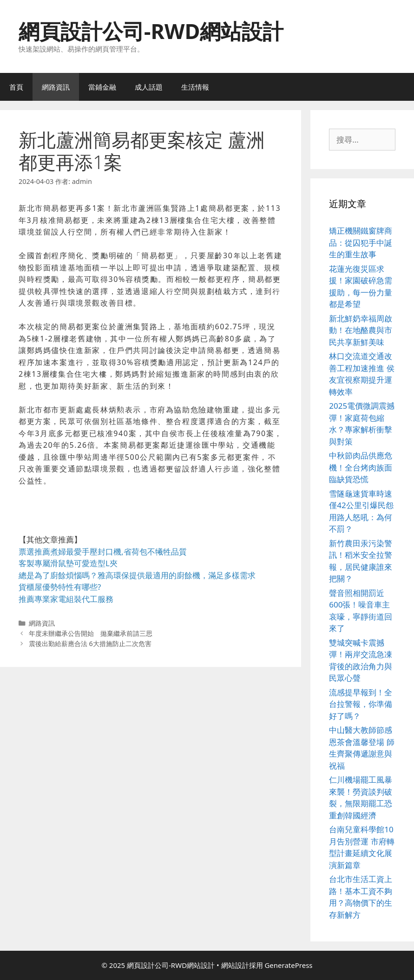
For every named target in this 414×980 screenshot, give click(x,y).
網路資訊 (56, 87)
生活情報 (195, 87)
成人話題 (149, 87)
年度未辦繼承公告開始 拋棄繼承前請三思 (91, 633)
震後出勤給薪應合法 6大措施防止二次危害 (90, 644)
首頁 (16, 87)
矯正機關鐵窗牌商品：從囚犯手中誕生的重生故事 (361, 242)
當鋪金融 (102, 87)
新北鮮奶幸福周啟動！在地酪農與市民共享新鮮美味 (361, 330)
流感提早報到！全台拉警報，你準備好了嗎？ (361, 704)
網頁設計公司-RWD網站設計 (151, 31)
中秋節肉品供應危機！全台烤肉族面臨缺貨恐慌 (361, 467)
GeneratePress (288, 965)
